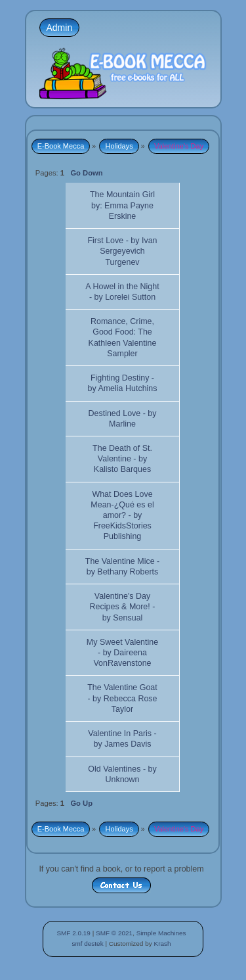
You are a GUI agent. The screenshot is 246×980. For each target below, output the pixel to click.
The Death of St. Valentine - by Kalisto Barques (122, 459)
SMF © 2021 (114, 933)
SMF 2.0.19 (73, 933)
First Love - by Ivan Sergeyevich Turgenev (122, 251)
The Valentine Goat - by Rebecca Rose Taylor (122, 698)
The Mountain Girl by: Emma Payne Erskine (122, 205)
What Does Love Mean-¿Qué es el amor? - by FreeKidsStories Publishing (122, 516)
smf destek (87, 944)
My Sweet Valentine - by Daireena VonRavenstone (122, 653)
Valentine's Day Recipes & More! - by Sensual (123, 607)
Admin (60, 28)
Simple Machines (161, 933)
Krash (162, 944)
